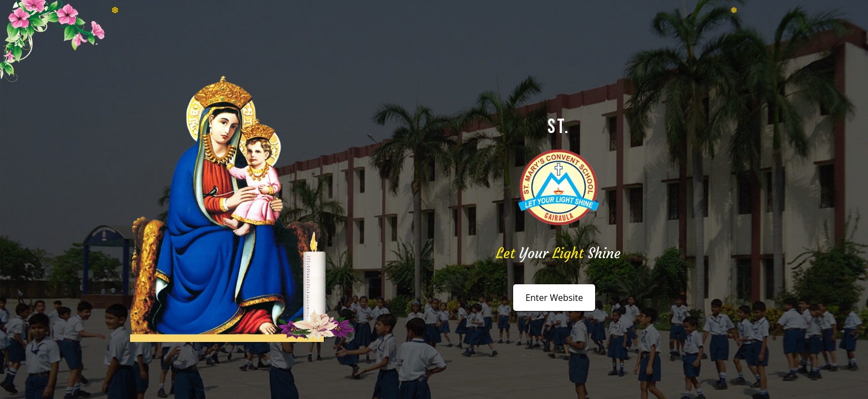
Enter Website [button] (554, 298)
